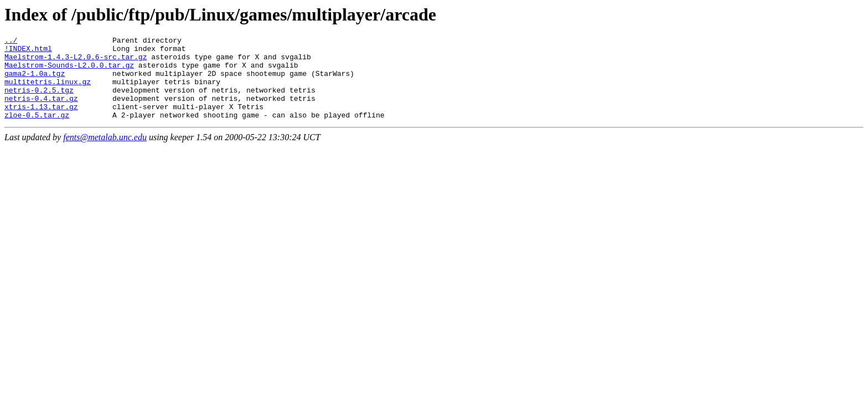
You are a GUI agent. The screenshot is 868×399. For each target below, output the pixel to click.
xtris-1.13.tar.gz (41, 121)
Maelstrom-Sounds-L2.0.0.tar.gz (69, 71)
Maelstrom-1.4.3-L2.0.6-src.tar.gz (76, 62)
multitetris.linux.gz (48, 91)
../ (11, 42)
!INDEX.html (28, 52)
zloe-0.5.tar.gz (37, 131)
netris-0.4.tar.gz (41, 111)
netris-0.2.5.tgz (39, 101)
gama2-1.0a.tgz (35, 81)
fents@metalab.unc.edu (105, 154)
